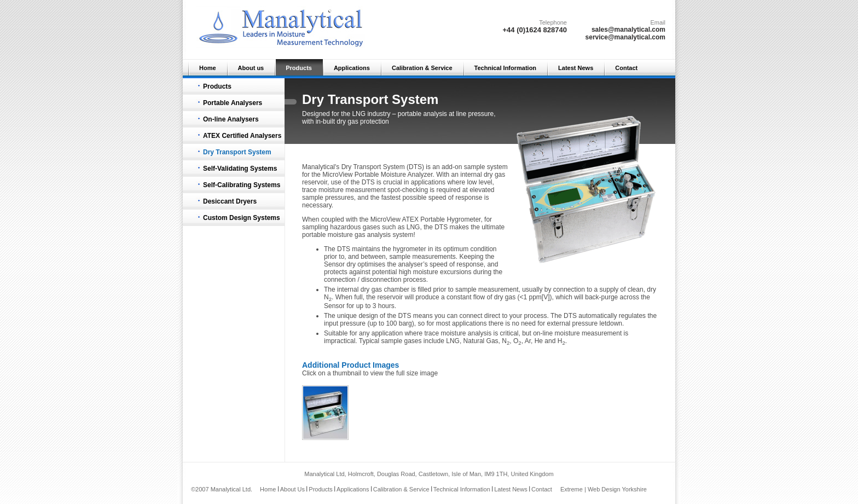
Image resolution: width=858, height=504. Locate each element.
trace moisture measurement (344, 190)
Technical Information (505, 68)
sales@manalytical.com (628, 30)
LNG (413, 227)
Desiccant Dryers (230, 201)
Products (299, 68)
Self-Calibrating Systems (242, 185)
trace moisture (445, 333)
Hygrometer (463, 219)
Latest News (576, 68)
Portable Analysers (233, 103)
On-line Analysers (231, 119)
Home (208, 68)
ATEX (410, 219)
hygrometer (410, 249)
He (539, 341)
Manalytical (318, 167)
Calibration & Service (422, 68)
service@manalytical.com (625, 37)
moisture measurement (589, 333)
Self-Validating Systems (240, 169)
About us (251, 68)
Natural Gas (481, 341)
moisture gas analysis (359, 235)
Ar (528, 341)
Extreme (572, 489)
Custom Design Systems (242, 218)
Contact (626, 68)
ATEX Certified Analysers (242, 136)
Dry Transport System (237, 152)
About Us (292, 489)
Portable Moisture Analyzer (394, 175)
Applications (352, 68)
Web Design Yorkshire (617, 489)
